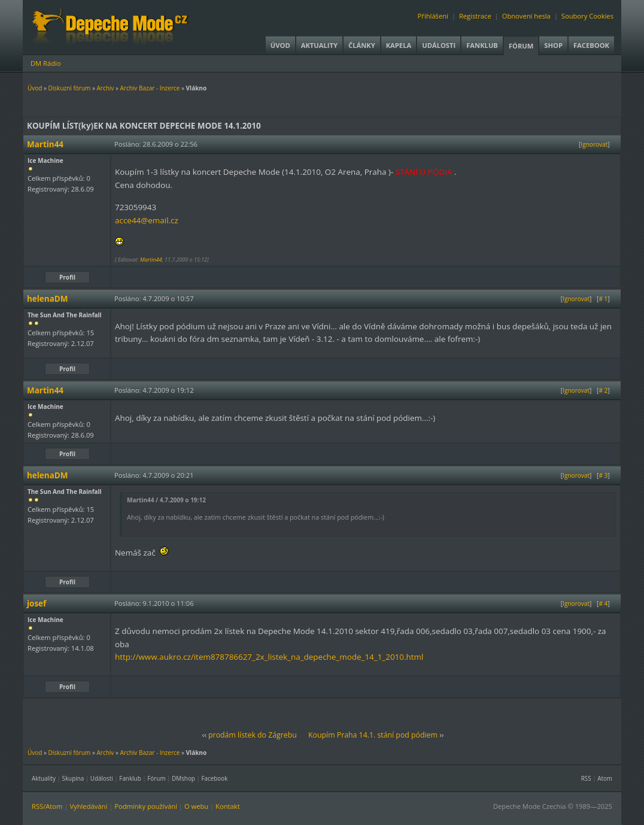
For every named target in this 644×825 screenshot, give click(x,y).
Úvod (280, 45)
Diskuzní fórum (70, 88)
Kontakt (228, 806)
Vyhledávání (88, 806)
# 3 (603, 475)
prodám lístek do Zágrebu (253, 735)
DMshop (183, 778)
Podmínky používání (146, 806)
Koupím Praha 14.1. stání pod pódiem (373, 735)
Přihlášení (433, 16)
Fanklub (482, 45)
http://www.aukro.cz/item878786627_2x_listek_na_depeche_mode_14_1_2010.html (269, 657)
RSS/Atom (47, 806)
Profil (67, 277)
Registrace (475, 16)
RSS (586, 778)
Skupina (73, 778)
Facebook (591, 45)
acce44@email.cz (147, 220)
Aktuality (319, 45)
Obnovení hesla (526, 16)
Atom (605, 778)
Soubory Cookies (587, 16)
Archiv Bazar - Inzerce (150, 88)
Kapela (399, 45)
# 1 (603, 299)
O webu (196, 806)
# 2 (603, 390)
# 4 (603, 603)
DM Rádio (46, 63)
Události (439, 45)
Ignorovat (594, 144)
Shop (553, 45)
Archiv (105, 88)
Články (362, 45)
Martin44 (151, 260)
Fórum (521, 46)
